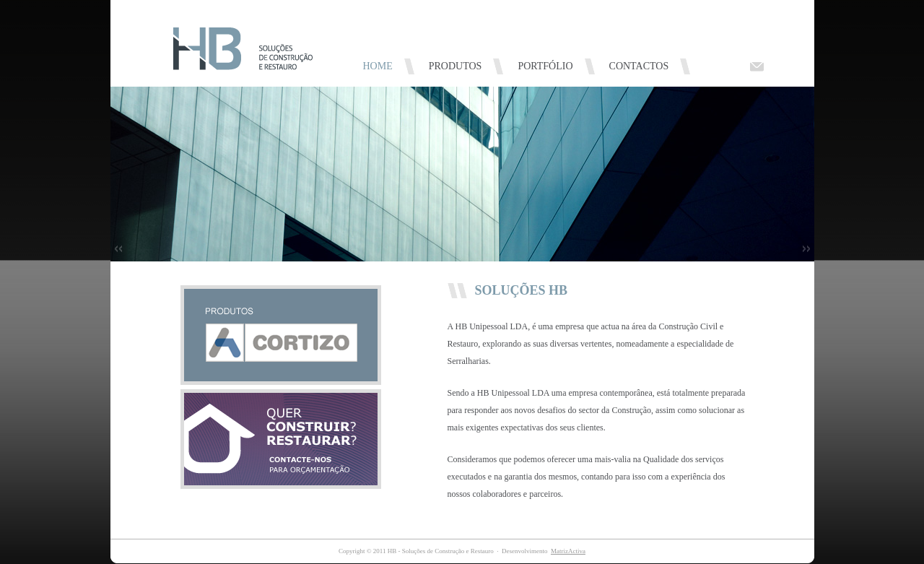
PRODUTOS (456, 66)
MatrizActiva (568, 551)
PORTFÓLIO (545, 66)
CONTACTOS (639, 66)
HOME (378, 66)
